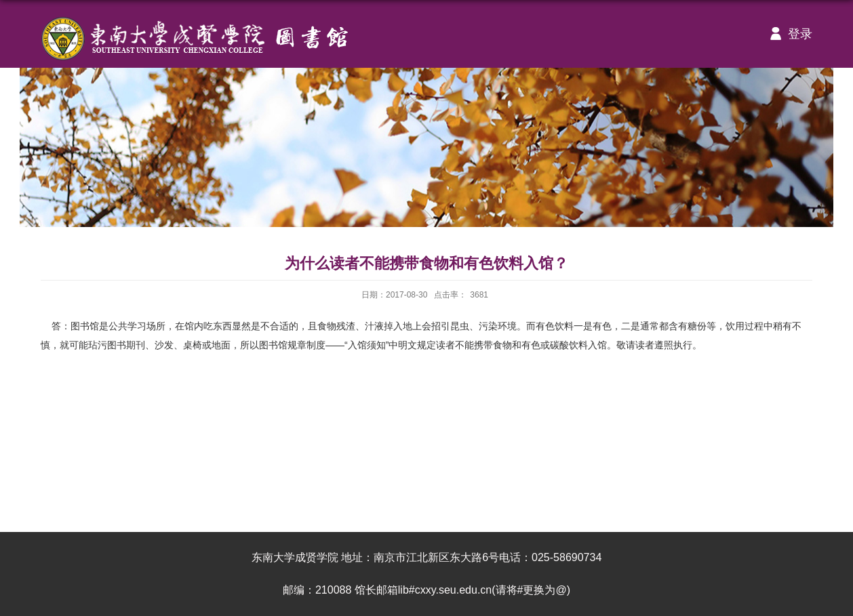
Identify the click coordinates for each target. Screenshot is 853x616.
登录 (788, 34)
